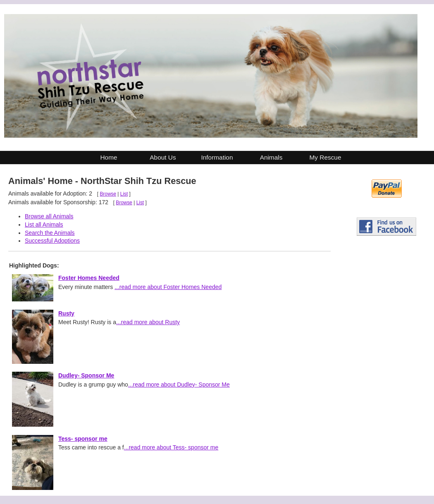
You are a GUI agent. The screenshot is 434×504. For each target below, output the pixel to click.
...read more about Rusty (148, 322)
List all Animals (44, 225)
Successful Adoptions (52, 241)
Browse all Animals (49, 216)
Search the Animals (50, 233)
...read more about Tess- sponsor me (171, 447)
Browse (108, 194)
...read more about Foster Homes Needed (168, 287)
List (124, 194)
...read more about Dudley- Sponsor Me (179, 385)
